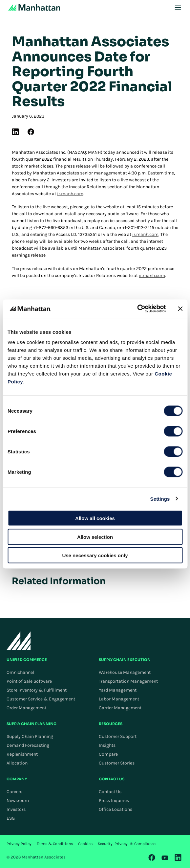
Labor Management (119, 699)
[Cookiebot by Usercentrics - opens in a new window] (137, 309)
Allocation (17, 763)
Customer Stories (117, 763)
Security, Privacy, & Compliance (127, 844)
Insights (107, 745)
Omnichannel (20, 672)
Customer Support (118, 736)
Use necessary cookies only (95, 555)
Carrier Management (120, 708)
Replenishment (22, 754)
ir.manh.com (70, 194)
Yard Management (118, 690)
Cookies (85, 844)
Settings (160, 499)
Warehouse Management (125, 672)
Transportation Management (128, 681)
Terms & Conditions (55, 844)
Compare (108, 754)
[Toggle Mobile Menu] (178, 8)
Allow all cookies (95, 518)
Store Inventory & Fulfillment (37, 690)
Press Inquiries (114, 800)
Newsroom (18, 800)
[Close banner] (180, 308)
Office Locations (116, 809)
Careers (14, 792)
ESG (11, 818)
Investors (16, 809)
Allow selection (95, 537)
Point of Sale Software (29, 681)
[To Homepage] (19, 640)
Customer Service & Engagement (41, 699)
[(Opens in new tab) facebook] (31, 132)
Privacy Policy (19, 844)
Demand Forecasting (28, 745)
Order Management (26, 708)
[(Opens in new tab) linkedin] (15, 132)
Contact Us (110, 792)
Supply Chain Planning (30, 736)
